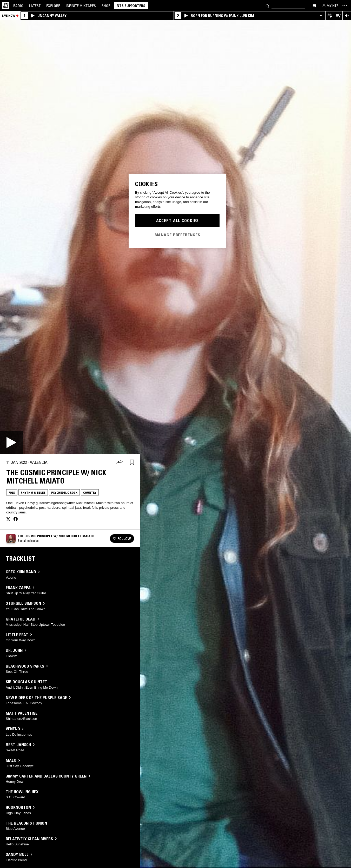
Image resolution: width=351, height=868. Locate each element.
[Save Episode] (132, 462)
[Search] (267, 6)
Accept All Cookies (177, 220)
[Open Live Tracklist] (338, 16)
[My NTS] (330, 6)
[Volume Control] (347, 16)
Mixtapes (81, 6)
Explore (53, 6)
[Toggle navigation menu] (345, 6)
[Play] (11, 442)
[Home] (6, 6)
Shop (106, 6)
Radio (18, 6)
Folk (12, 492)
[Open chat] (314, 5)
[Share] (120, 462)
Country (90, 492)
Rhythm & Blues (33, 492)
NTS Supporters (131, 6)
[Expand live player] (321, 16)
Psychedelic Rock (64, 492)
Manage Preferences (177, 235)
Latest (35, 6)
